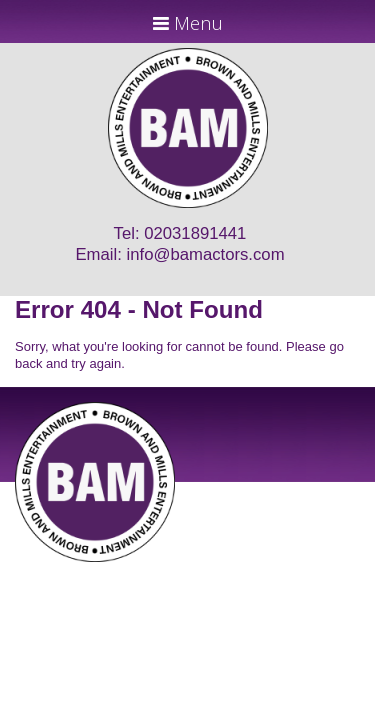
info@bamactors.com (206, 254)
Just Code (318, 569)
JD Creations (145, 569)
